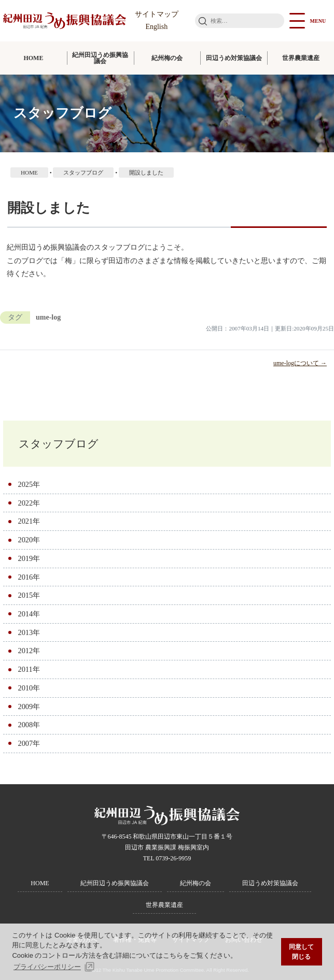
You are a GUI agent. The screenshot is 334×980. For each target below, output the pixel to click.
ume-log (48, 317)
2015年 (29, 595)
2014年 (29, 614)
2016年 (29, 577)
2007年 (29, 743)
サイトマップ (157, 14)
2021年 (29, 521)
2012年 (29, 651)
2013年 (29, 632)
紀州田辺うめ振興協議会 (100, 58)
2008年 (29, 725)
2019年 (29, 558)
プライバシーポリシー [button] (47, 967)
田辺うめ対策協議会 (234, 58)
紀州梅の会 (167, 58)
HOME (33, 58)
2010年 (29, 688)
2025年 (29, 484)
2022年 (29, 503)
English (156, 27)
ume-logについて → (300, 363)
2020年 (29, 540)
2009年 (29, 707)
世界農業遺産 (301, 58)
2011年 (29, 669)
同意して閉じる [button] (301, 952)
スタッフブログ (59, 444)
